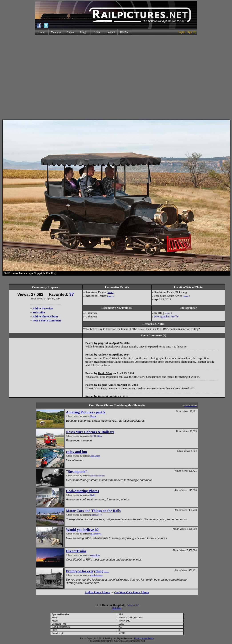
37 (72, 295)
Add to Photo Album (45, 316)
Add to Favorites (43, 308)
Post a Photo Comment (47, 320)
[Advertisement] (42, 77)
